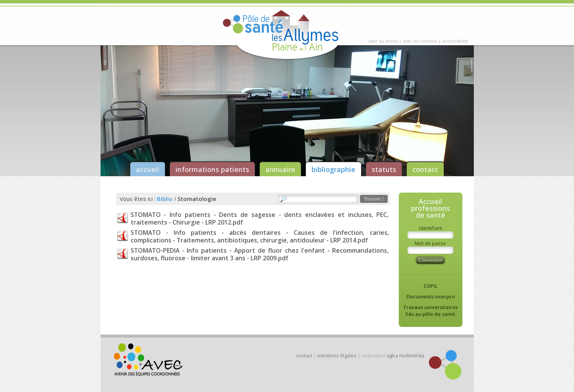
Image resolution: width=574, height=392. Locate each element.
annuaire (280, 169)
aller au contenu (420, 41)
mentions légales (337, 355)
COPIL (431, 286)
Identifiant (431, 228)
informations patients (212, 169)
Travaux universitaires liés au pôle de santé (430, 311)
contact (425, 169)
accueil (148, 169)
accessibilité (455, 41)
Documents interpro (431, 296)
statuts (384, 169)
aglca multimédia (405, 355)
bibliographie (333, 169)
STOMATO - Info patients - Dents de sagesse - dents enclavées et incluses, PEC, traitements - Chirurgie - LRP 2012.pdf (260, 219)
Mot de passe (430, 243)
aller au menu (383, 41)
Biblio (165, 199)
